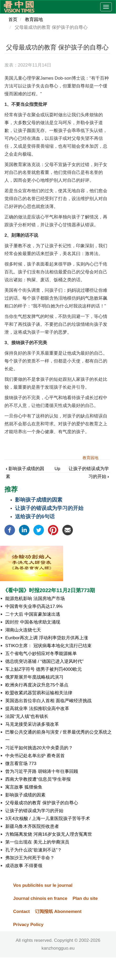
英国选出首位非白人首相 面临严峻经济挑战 (48, 701)
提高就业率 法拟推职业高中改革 (37, 709)
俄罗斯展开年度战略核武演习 (34, 677)
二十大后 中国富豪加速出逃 (33, 614)
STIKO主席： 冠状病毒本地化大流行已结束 (48, 646)
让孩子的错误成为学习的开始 (49, 508)
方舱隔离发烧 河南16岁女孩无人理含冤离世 (49, 834)
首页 (13, 20)
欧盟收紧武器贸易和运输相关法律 (39, 693)
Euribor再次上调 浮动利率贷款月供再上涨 (47, 638)
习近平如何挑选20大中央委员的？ (39, 748)
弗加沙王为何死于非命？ (30, 858)
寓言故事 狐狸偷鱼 (24, 787)
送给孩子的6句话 (35, 516)
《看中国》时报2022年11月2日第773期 (49, 590)
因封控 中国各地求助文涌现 (33, 622)
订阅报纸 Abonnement (58, 912)
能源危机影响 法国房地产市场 (35, 599)
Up (57, 469)
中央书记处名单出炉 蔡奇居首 (35, 756)
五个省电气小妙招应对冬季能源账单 (41, 654)
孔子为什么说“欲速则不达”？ (34, 850)
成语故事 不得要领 (24, 866)
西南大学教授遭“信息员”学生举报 (38, 779)
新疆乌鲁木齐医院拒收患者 (32, 826)
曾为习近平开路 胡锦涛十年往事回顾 (42, 771)
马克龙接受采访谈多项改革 (32, 724)
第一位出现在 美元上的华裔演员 (37, 842)
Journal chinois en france (40, 898)
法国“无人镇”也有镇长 (27, 716)
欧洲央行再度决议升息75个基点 (37, 685)
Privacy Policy (28, 925)
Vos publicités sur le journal (43, 885)
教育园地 (34, 20)
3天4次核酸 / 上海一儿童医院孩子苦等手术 (48, 819)
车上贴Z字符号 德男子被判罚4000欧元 (44, 669)
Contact (21, 912)
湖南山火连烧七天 (23, 630)
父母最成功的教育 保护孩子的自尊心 (42, 803)
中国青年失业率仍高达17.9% (34, 606)
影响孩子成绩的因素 (39, 500)
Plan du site (85, 898)
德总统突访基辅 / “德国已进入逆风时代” (44, 661)
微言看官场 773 (21, 764)
